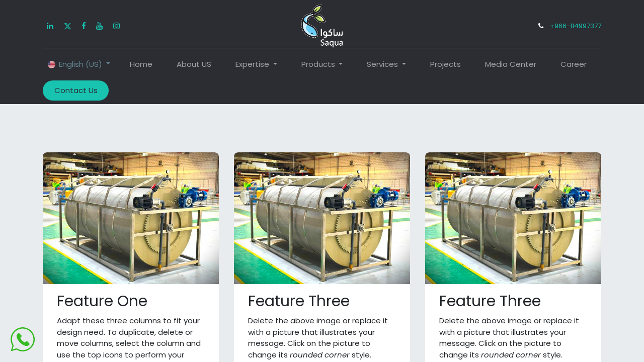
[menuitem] (141, 65)
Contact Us (76, 90)
